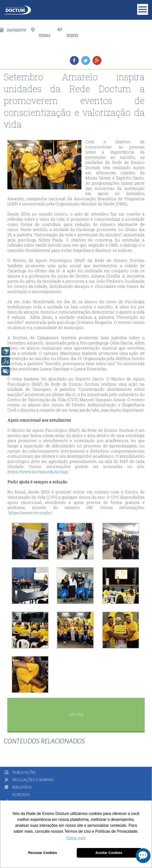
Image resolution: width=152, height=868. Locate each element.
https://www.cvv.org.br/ (30, 513)
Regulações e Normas (33, 780)
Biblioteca (22, 787)
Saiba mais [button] (76, 838)
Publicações (24, 772)
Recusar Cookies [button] (43, 853)
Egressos (21, 795)
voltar (76, 715)
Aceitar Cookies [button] (109, 853)
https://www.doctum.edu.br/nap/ (38, 472)
